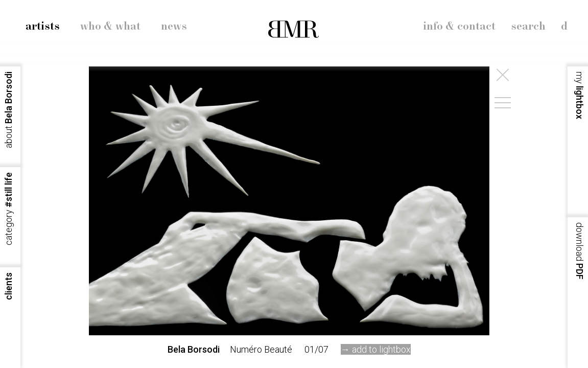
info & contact (459, 27)
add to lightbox (381, 349)
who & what (110, 27)
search (528, 27)
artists (43, 27)
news (174, 27)
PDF (580, 251)
